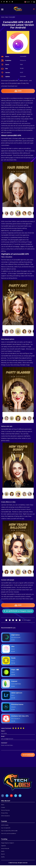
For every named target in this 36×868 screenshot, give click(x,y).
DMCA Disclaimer (5, 817)
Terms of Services (5, 812)
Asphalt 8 (3, 848)
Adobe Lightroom (17, 694)
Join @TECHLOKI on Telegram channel (18, 612)
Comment (4, 744)
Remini (3, 857)
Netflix (3, 854)
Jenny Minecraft (5, 851)
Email (3, 737)
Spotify (3, 859)
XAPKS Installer (5, 827)
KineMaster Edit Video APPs (20, 717)
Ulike (13, 647)
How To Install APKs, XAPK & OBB (9, 833)
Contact (3, 809)
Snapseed (15, 682)
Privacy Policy (5, 814)
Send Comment (28, 756)
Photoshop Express (18, 705)
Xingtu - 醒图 (15, 670)
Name (3, 732)
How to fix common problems (9, 836)
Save (18, 91)
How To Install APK (6, 830)
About (3, 806)
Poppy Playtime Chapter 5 (8, 845)
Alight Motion (16, 636)
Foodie (13, 659)
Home (3, 17)
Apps (7, 17)
